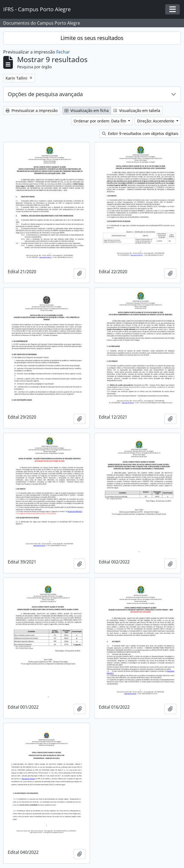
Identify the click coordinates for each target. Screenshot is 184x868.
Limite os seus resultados (92, 38)
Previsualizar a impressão (32, 110)
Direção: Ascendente (156, 121)
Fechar (63, 52)
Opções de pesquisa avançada (45, 94)
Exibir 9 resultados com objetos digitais (140, 134)
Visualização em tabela (137, 110)
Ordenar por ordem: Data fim (100, 121)
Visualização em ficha (87, 110)
